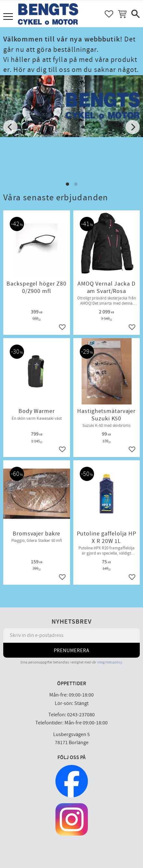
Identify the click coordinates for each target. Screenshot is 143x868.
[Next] (133, 127)
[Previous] (10, 127)
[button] (9, 17)
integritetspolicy (109, 662)
